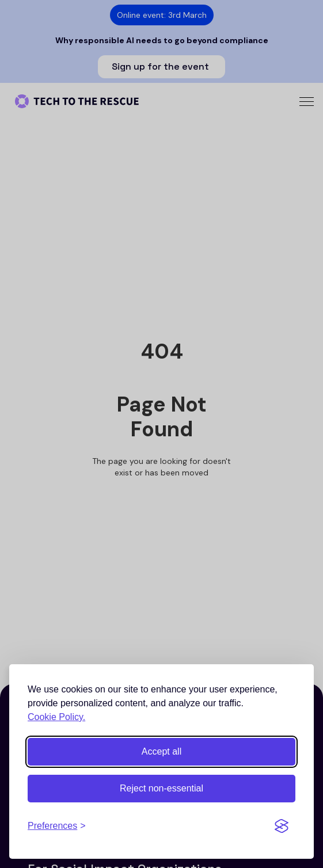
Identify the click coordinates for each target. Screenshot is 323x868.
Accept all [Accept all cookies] (161, 751)
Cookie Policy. (56, 717)
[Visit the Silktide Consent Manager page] (282, 826)
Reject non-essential (161, 788)
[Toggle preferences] (57, 826)
